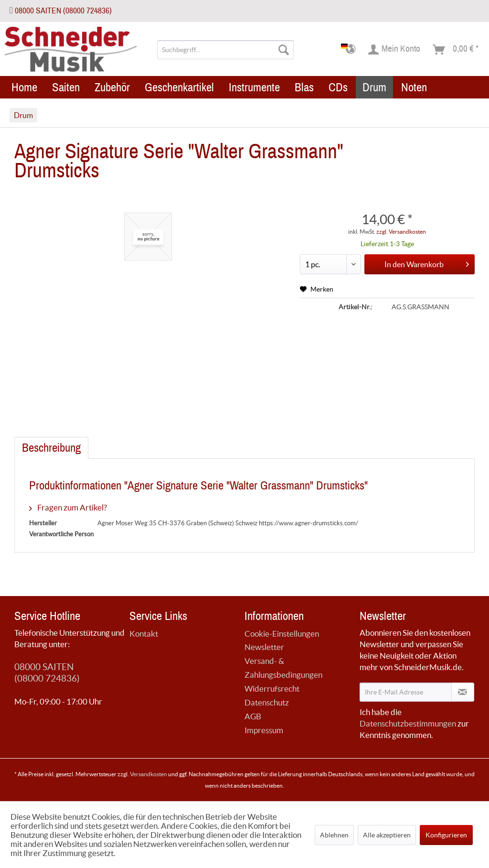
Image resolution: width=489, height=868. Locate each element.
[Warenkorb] (456, 50)
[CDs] (338, 87)
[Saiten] (66, 87)
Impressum (264, 730)
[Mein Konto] (395, 50)
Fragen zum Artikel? (68, 507)
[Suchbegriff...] (226, 50)
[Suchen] (284, 50)
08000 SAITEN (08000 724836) (63, 11)
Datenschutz (267, 702)
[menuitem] (226, 50)
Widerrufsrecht (272, 689)
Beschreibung (51, 448)
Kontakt (144, 634)
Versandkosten (149, 774)
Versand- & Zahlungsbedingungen (283, 668)
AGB (253, 716)
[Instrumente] (254, 87)
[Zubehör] (112, 87)
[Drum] (374, 87)
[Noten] (414, 87)
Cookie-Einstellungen (282, 634)
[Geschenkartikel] (179, 87)
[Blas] (304, 87)
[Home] (24, 87)
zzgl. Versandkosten (401, 232)
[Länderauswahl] (351, 50)
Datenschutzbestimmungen (408, 723)
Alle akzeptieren (387, 835)
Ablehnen (334, 835)
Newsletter (264, 647)
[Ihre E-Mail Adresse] (406, 692)
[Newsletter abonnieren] (463, 692)
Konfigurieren (446, 835)
